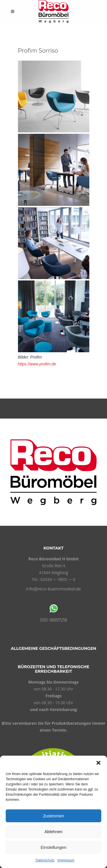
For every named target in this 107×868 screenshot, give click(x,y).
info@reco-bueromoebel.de (53, 589)
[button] (98, 763)
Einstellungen (53, 847)
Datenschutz (45, 860)
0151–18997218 (53, 620)
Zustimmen (53, 816)
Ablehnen (53, 832)
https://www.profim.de (37, 364)
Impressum (66, 860)
